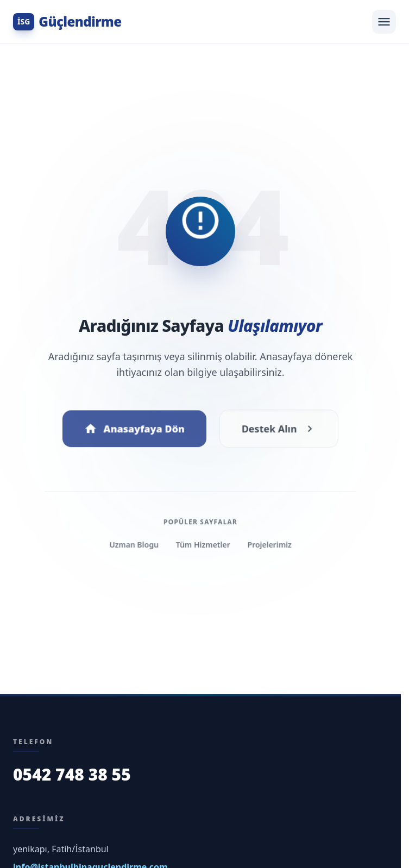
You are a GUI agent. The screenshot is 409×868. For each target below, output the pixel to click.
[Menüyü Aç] (384, 22)
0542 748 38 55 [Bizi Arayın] (72, 775)
